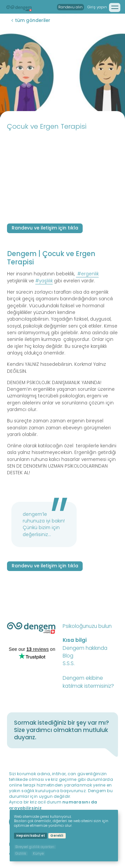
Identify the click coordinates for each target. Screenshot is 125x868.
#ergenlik (88, 274)
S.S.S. (69, 663)
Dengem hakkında (85, 648)
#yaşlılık (44, 281)
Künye (38, 854)
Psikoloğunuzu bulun (87, 626)
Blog (68, 656)
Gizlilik (21, 854)
